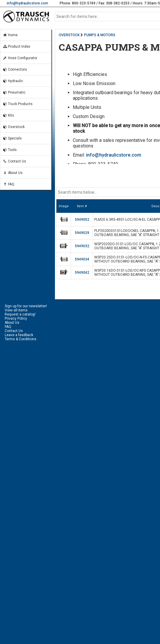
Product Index (16, 47)
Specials (12, 138)
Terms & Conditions (21, 339)
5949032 (82, 246)
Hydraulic (13, 81)
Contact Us (14, 161)
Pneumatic (14, 92)
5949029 (82, 233)
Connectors (15, 69)
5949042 (82, 273)
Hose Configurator (20, 58)
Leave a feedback (19, 335)
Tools (10, 150)
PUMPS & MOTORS (100, 35)
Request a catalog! (20, 314)
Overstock (14, 127)
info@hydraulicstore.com (27, 3)
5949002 (82, 220)
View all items (16, 310)
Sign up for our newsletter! (26, 306)
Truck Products (18, 104)
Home (10, 35)
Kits (8, 115)
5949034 (82, 259)
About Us (13, 173)
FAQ (9, 184)
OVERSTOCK (69, 35)
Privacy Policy (16, 318)
